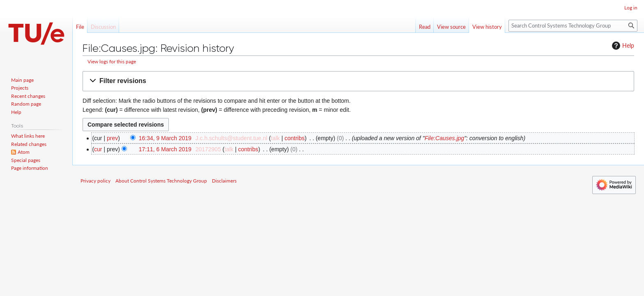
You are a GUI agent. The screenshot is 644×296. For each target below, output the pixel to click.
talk (276, 138)
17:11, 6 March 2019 (165, 149)
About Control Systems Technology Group (161, 181)
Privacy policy (95, 181)
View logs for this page (112, 61)
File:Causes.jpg (445, 138)
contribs (295, 138)
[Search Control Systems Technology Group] (573, 26)
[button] (358, 81)
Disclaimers (224, 181)
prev (112, 138)
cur (98, 149)
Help (622, 46)
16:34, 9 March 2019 (165, 138)
